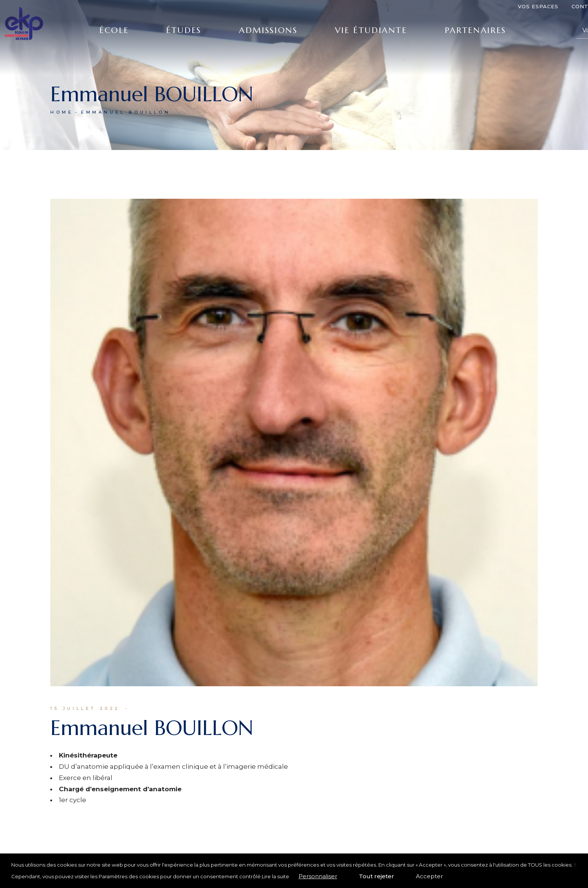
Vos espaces (538, 6)
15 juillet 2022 (85, 708)
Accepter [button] (429, 876)
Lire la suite (275, 876)
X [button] (575, 864)
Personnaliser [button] (318, 876)
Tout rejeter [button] (376, 876)
